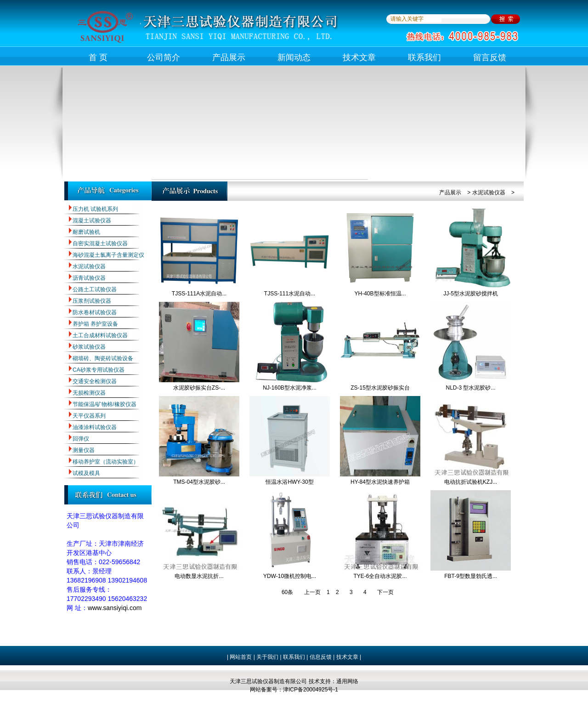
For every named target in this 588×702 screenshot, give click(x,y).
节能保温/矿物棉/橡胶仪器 (105, 404)
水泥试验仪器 (89, 266)
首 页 (98, 57)
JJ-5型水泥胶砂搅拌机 (471, 294)
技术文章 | (349, 657)
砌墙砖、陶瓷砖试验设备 (103, 358)
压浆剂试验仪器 (92, 301)
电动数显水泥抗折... (199, 576)
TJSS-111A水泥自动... (199, 294)
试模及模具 (86, 473)
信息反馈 (321, 657)
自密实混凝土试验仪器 (100, 243)
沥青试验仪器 (89, 278)
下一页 (385, 592)
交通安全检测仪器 (95, 381)
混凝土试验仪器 (92, 221)
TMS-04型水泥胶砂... (199, 482)
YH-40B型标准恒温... (380, 294)
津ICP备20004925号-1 (311, 690)
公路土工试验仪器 (95, 289)
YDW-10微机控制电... (290, 576)
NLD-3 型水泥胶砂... (470, 388)
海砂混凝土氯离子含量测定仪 (108, 255)
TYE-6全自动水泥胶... (380, 576)
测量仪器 (84, 450)
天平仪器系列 (89, 416)
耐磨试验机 (86, 232)
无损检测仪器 (89, 393)
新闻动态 (294, 57)
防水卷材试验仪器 (95, 312)
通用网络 (347, 681)
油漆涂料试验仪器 (95, 427)
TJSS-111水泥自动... (290, 294)
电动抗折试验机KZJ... (471, 482)
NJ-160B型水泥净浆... (290, 388)
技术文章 (359, 57)
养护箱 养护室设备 (95, 324)
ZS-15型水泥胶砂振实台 (380, 388)
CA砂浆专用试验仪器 (99, 370)
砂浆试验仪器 (89, 347)
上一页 (312, 592)
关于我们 (267, 657)
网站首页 (241, 657)
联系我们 (424, 57)
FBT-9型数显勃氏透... (471, 576)
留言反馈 (490, 57)
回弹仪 (81, 439)
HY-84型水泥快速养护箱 (380, 482)
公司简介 (164, 57)
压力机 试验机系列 (95, 209)
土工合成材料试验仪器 (100, 335)
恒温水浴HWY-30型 (289, 482)
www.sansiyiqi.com (115, 608)
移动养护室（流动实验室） (106, 462)
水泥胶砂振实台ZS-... (199, 388)
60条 (287, 592)
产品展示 (229, 57)
